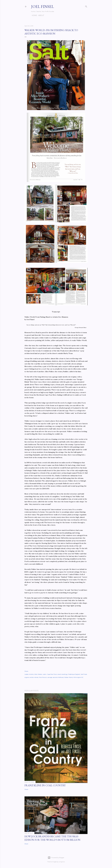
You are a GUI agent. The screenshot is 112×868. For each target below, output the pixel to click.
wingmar (62, 862)
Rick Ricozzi (43, 677)
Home (34, 15)
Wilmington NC (78, 677)
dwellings (64, 674)
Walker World (68, 677)
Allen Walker (38, 674)
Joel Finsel (42, 7)
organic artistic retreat (31, 677)
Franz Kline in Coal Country (45, 785)
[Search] (86, 6)
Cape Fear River (52, 674)
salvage (50, 677)
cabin (45, 674)
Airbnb (31, 674)
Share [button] (26, 671)
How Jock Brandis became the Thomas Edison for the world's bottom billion (52, 838)
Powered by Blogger (56, 858)
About (40, 15)
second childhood (58, 677)
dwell (59, 674)
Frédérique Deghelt (74, 674)
